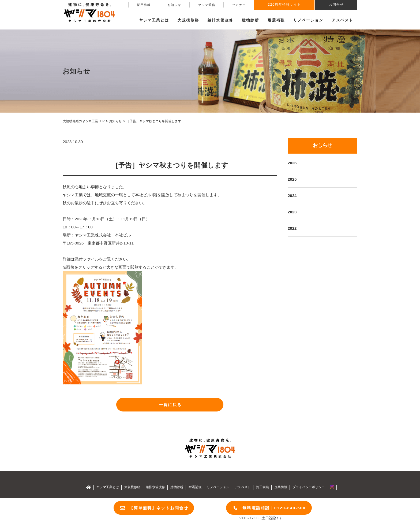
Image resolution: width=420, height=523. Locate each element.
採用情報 (144, 5)
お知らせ (174, 5)
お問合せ (336, 5)
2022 (292, 228)
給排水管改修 (220, 20)
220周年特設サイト (284, 5)
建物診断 (250, 20)
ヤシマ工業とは (108, 487)
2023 (292, 212)
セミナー (239, 5)
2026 (292, 163)
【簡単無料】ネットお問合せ (159, 508)
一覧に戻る (170, 405)
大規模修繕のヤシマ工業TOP (84, 121)
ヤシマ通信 (207, 5)
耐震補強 (276, 20)
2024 (292, 196)
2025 (292, 179)
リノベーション (308, 20)
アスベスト (343, 20)
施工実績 (262, 487)
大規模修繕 (132, 487)
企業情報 (281, 487)
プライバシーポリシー (309, 487)
